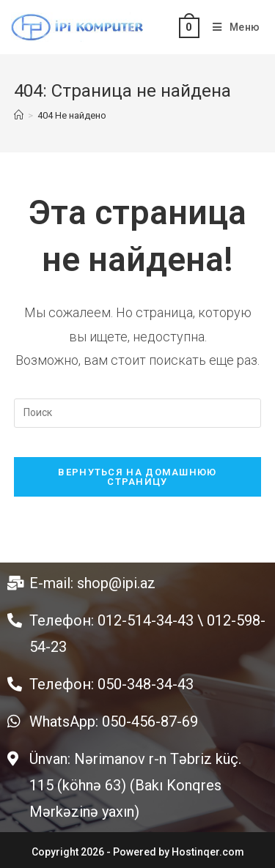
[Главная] (19, 115)
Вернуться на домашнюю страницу (137, 477)
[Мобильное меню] (231, 27)
